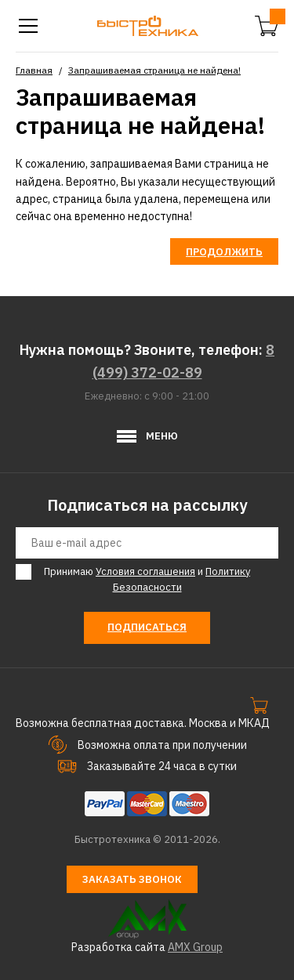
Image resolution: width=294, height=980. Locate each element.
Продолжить (224, 252)
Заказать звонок (132, 879)
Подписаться (147, 627)
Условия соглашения (145, 571)
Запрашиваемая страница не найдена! (154, 70)
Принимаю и (145, 579)
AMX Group (195, 947)
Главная (34, 70)
